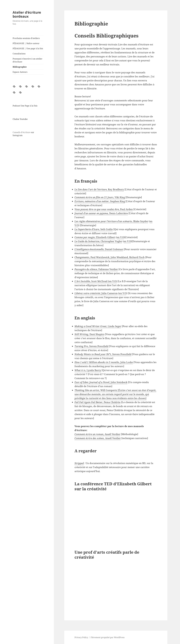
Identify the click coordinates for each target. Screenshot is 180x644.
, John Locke (104, 362)
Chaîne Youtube (20, 119)
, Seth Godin (94, 229)
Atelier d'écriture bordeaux (27, 14)
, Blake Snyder (111, 221)
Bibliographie (20, 67)
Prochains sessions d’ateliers (26, 38)
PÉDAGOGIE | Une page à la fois (28, 48)
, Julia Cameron (96, 293)
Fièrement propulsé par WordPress (108, 637)
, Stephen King (100, 201)
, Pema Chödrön (97, 402)
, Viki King (100, 197)
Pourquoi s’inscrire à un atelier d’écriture (27, 60)
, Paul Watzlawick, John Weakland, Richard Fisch (110, 257)
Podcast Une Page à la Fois (25, 106)
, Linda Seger (98, 326)
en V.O (120, 237)
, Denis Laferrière (101, 213)
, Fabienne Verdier (96, 269)
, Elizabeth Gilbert (95, 237)
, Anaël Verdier (97, 434)
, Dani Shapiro (89, 334)
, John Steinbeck (101, 382)
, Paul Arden (104, 209)
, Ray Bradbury (99, 189)
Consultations (19, 54)
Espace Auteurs (20, 72)
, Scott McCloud (91, 281)
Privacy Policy (81, 637)
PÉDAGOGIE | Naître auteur (26, 43)
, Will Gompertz (96, 390)
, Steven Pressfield (91, 346)
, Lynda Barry (88, 370)
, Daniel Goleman (99, 249)
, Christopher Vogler (98, 241)
